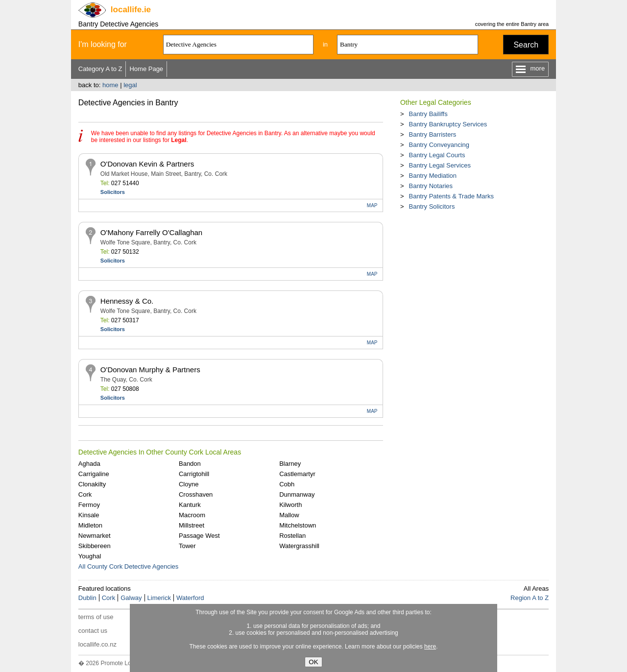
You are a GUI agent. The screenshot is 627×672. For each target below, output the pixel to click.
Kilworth (290, 505)
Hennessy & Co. (127, 301)
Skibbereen (95, 546)
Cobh (287, 484)
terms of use (96, 617)
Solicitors (113, 192)
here (430, 647)
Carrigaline (94, 474)
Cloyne (189, 484)
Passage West (199, 536)
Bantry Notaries (431, 186)
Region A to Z (530, 598)
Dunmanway (297, 494)
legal (130, 85)
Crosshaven (196, 494)
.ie (131, 10)
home (110, 85)
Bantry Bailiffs (428, 114)
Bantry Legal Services (439, 165)
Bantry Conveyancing (439, 145)
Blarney (290, 464)
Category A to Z (100, 69)
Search (526, 45)
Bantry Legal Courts (437, 155)
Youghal (90, 556)
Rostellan (292, 536)
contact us (93, 631)
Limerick (159, 598)
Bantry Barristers (432, 134)
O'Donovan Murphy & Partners (150, 370)
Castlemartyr (297, 474)
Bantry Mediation (433, 176)
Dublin (87, 598)
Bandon (190, 464)
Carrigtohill (194, 474)
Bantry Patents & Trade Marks (451, 196)
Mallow (289, 515)
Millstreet (192, 525)
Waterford (190, 598)
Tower (187, 546)
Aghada (89, 464)
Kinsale (89, 515)
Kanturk (190, 505)
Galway (131, 598)
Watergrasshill (299, 546)
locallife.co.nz (97, 644)
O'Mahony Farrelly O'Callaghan (151, 232)
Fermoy (89, 505)
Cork (85, 494)
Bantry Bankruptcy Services (448, 124)
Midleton (90, 525)
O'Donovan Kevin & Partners (147, 164)
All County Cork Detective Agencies (128, 566)
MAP (372, 205)
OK (313, 662)
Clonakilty (92, 484)
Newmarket (95, 536)
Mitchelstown (298, 525)
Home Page (146, 69)
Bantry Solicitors (432, 206)
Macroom (192, 515)
